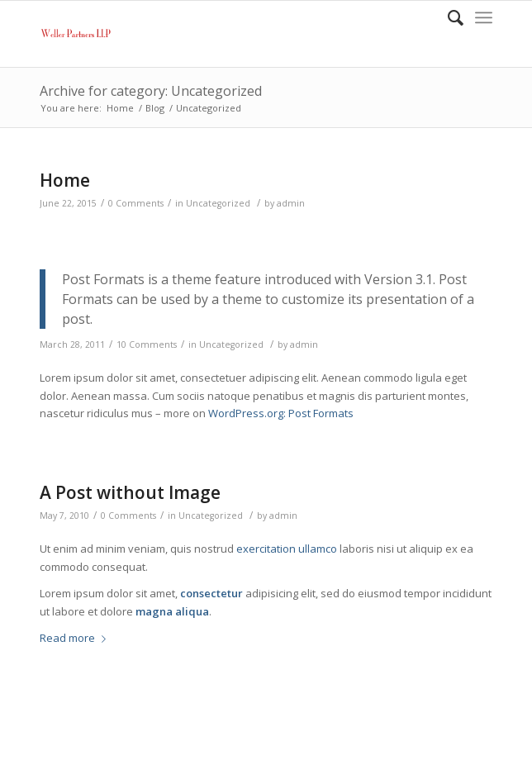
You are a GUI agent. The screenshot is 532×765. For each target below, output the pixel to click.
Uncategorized (218, 203)
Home (120, 108)
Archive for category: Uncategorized (151, 91)
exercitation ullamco (287, 549)
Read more (76, 638)
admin (291, 203)
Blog (155, 108)
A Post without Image (130, 492)
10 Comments (147, 344)
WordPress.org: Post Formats (281, 413)
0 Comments (136, 203)
